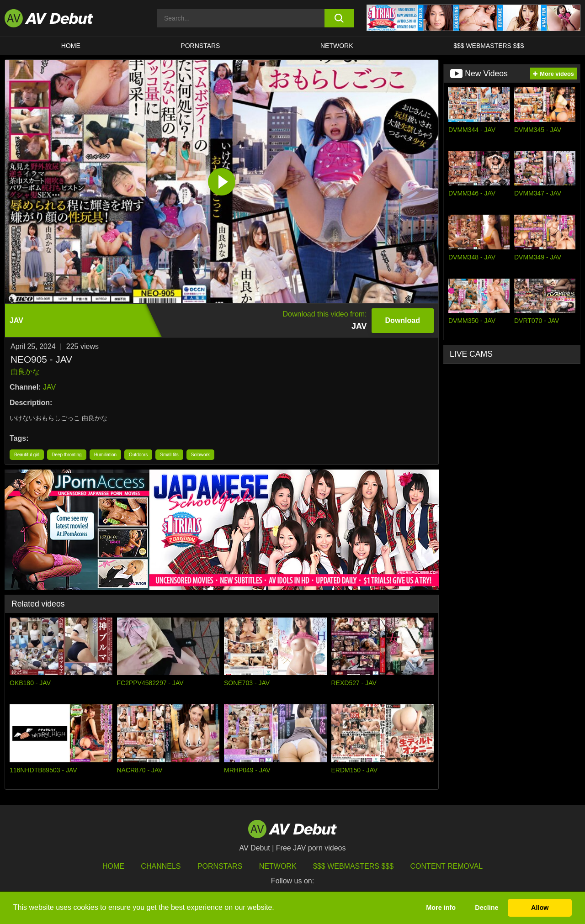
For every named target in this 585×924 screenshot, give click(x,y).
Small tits (169, 455)
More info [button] (441, 908)
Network (337, 46)
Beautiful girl (27, 455)
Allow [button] (540, 908)
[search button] (339, 18)
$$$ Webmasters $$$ (489, 46)
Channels (161, 866)
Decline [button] (487, 908)
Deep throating (67, 455)
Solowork (200, 455)
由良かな (25, 372)
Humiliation (105, 455)
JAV (49, 387)
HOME (71, 46)
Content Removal (447, 866)
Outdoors (138, 455)
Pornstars (200, 46)
